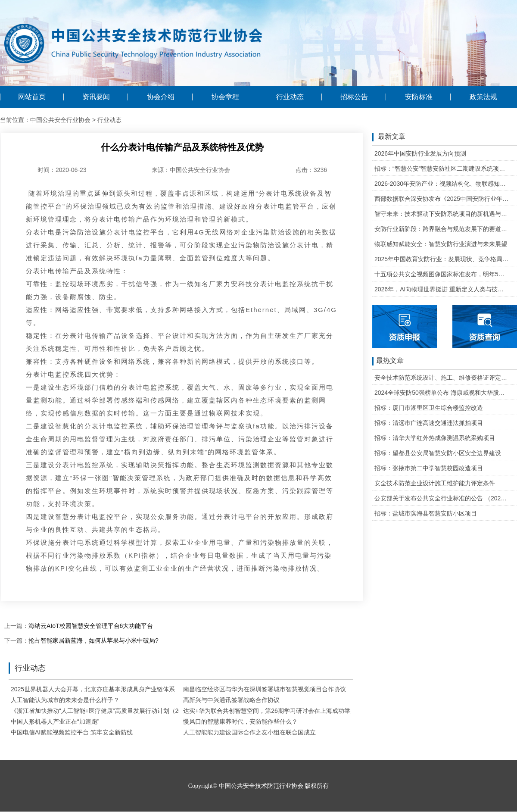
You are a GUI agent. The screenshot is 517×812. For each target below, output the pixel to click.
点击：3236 (311, 170)
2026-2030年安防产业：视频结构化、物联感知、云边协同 (442, 184)
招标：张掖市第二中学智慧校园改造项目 (429, 468)
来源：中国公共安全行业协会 (191, 170)
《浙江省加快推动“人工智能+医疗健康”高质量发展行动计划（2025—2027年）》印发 (125, 711)
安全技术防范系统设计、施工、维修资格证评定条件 (442, 378)
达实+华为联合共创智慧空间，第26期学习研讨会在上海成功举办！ (273, 711)
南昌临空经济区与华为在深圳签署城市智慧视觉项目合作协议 (265, 689)
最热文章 (388, 361)
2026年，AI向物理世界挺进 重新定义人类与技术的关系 (442, 289)
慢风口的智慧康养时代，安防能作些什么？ (240, 721)
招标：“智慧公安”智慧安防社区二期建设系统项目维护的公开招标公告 (442, 169)
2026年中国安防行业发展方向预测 (420, 153)
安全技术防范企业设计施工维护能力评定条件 (435, 483)
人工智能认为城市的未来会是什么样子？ (65, 700)
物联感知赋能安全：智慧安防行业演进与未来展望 (441, 244)
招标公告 (354, 97)
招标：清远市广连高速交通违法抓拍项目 (429, 423)
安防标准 (419, 97)
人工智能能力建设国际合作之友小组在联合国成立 (249, 732)
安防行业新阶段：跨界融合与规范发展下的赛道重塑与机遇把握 (442, 229)
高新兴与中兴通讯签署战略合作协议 (231, 700)
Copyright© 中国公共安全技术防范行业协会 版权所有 (258, 786)
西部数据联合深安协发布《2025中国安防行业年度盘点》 (442, 199)
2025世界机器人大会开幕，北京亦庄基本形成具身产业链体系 (93, 689)
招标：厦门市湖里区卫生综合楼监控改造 (429, 408)
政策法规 (483, 97)
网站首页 (32, 97)
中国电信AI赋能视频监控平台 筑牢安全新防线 (72, 732)
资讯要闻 (96, 97)
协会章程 (225, 97)
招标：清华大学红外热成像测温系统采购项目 (435, 438)
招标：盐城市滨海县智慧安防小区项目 (426, 513)
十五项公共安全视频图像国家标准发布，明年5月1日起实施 (442, 274)
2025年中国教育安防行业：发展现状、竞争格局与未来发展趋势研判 (442, 259)
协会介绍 (161, 97)
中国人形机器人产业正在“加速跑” (55, 721)
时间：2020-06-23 (62, 170)
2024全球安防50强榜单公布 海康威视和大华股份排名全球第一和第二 (442, 393)
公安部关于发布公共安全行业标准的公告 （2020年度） (442, 498)
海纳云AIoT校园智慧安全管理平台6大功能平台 (91, 626)
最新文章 (389, 137)
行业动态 (290, 97)
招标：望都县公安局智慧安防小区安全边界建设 (438, 453)
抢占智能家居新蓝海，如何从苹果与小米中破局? (93, 640)
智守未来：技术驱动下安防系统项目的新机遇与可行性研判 (442, 214)
